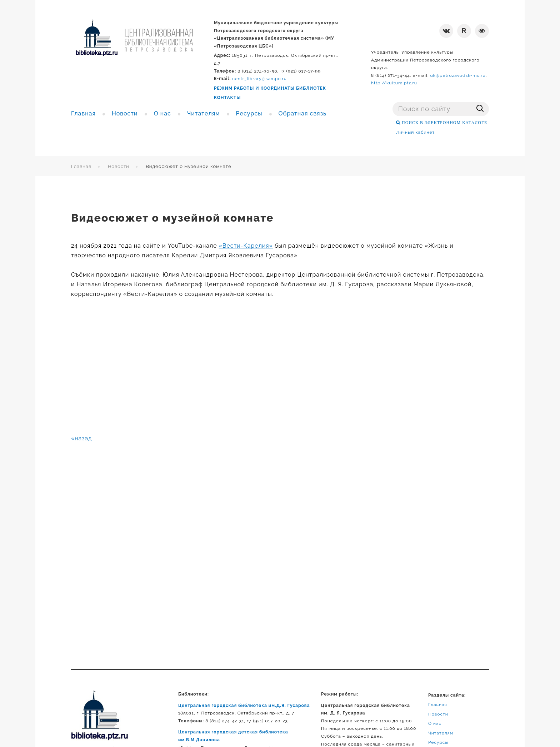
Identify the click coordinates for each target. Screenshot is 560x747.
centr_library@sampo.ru (259, 79)
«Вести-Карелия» (246, 246)
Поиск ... (393, 102)
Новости (119, 166)
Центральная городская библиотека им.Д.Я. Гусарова (244, 706)
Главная (81, 166)
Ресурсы (438, 742)
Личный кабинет (415, 132)
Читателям (441, 733)
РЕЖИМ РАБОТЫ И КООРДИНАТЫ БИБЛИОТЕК (270, 88)
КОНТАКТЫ (227, 98)
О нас (435, 723)
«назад (82, 438)
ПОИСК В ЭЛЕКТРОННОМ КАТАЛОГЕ (444, 123)
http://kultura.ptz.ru (394, 83)
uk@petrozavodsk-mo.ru (458, 75)
